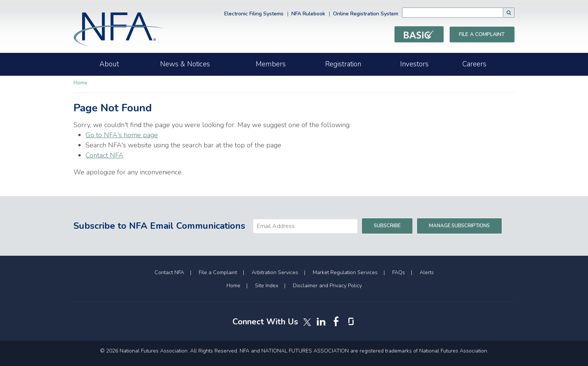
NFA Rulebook (308, 14)
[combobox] (464, 13)
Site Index (267, 286)
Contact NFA (104, 155)
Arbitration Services (275, 272)
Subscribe (387, 226)
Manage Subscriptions (459, 226)
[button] (509, 13)
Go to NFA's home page (122, 135)
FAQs (399, 272)
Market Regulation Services (345, 272)
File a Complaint (482, 34)
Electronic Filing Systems (254, 14)
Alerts (427, 272)
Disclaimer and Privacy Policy (327, 286)
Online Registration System (366, 14)
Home (80, 83)
